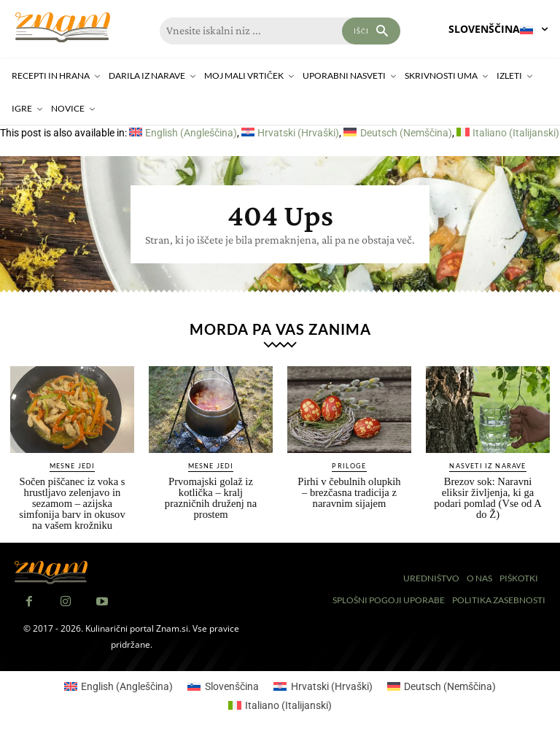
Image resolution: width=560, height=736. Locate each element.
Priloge (349, 463)
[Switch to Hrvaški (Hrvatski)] (290, 133)
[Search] (371, 31)
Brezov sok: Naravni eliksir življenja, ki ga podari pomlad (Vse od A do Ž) (488, 493)
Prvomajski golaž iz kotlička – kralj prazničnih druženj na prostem (210, 488)
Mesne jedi (73, 463)
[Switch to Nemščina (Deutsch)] (397, 133)
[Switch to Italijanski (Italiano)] (508, 133)
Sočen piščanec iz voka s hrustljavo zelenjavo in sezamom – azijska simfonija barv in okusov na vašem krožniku (72, 499)
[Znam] (62, 27)
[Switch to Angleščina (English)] (183, 133)
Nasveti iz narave (488, 463)
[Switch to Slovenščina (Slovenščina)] (223, 680)
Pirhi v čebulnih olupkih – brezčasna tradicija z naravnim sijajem (349, 488)
